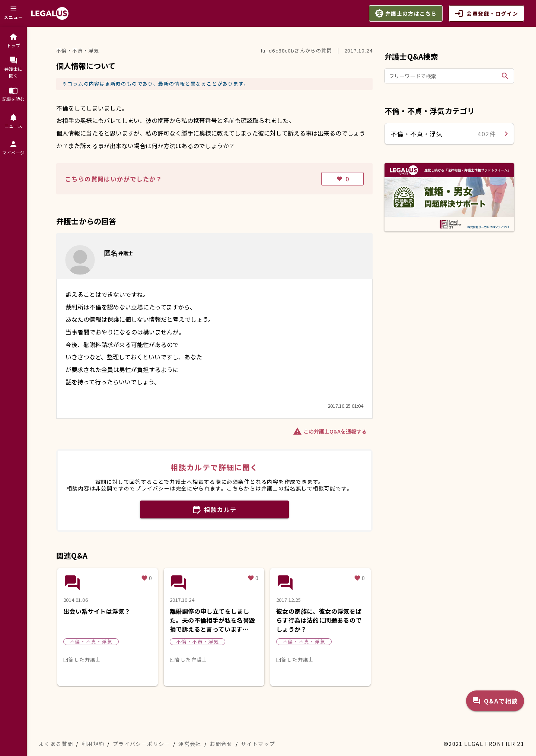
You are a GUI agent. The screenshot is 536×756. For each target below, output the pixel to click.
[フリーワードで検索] (444, 76)
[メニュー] (13, 13)
